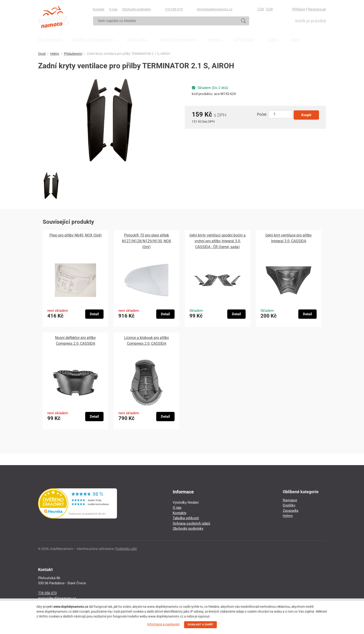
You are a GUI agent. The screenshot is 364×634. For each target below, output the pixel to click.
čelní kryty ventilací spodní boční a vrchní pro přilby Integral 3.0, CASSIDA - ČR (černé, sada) (218, 241)
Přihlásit (299, 9)
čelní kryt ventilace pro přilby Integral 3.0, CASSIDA (289, 238)
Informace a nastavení (163, 624)
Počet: (262, 114)
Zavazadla (291, 511)
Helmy (55, 54)
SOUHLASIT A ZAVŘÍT (200, 625)
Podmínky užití (126, 549)
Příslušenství (73, 54)
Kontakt (99, 9)
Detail (94, 314)
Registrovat (317, 9)
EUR (270, 9)
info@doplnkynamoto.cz (215, 9)
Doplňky (289, 505)
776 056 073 (174, 9)
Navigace (290, 500)
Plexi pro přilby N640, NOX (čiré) (76, 235)
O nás (113, 9)
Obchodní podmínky (136, 9)
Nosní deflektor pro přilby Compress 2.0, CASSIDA (75, 341)
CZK (261, 9)
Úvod (42, 54)
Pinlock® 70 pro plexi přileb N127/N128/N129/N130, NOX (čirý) (146, 241)
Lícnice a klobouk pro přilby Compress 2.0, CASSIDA (147, 341)
